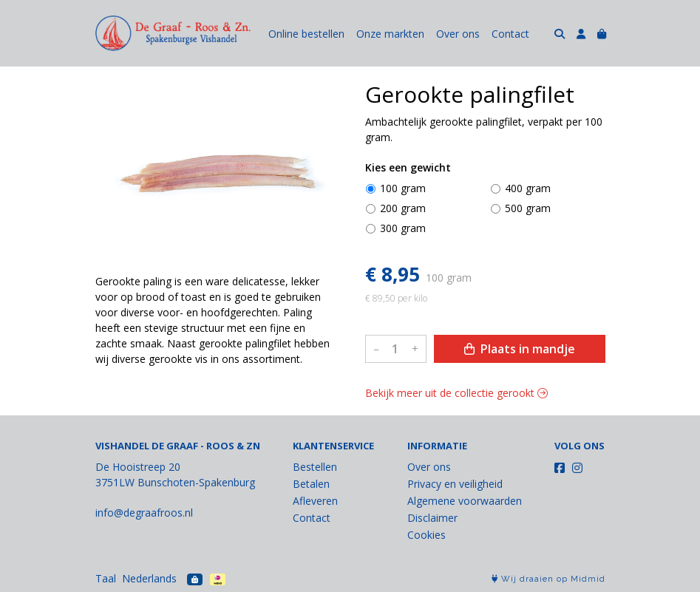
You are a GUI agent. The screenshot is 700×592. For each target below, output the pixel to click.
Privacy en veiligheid (455, 484)
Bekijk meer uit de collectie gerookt (456, 393)
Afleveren (315, 501)
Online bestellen (306, 34)
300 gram (403, 228)
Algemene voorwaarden (465, 501)
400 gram (528, 188)
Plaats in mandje (520, 349)
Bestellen (315, 467)
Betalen (311, 484)
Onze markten (390, 34)
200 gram (403, 208)
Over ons (458, 34)
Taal (106, 578)
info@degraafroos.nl (144, 513)
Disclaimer (432, 518)
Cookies (427, 535)
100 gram (403, 188)
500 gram (528, 208)
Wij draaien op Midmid (548, 579)
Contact (510, 34)
